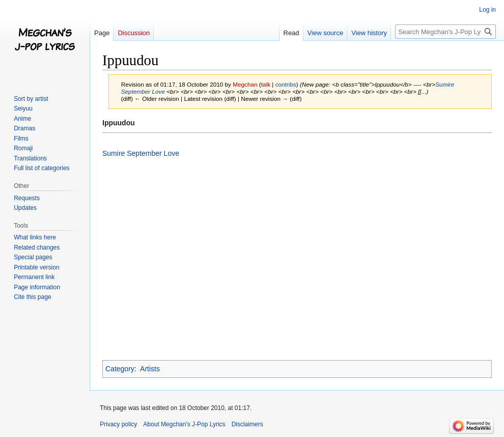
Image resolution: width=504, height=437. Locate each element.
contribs (286, 84)
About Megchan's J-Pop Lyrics (184, 424)
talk (266, 84)
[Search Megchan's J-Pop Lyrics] (445, 32)
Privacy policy (118, 424)
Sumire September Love (141, 153)
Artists (150, 369)
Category (120, 369)
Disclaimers (247, 424)
